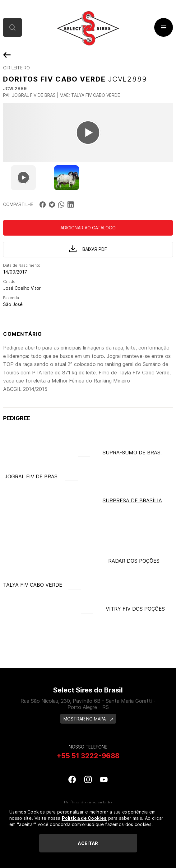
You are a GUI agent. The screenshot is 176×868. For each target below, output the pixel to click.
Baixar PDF (88, 249)
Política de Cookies (84, 818)
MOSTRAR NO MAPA (88, 719)
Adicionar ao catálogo (88, 228)
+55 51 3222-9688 (88, 756)
